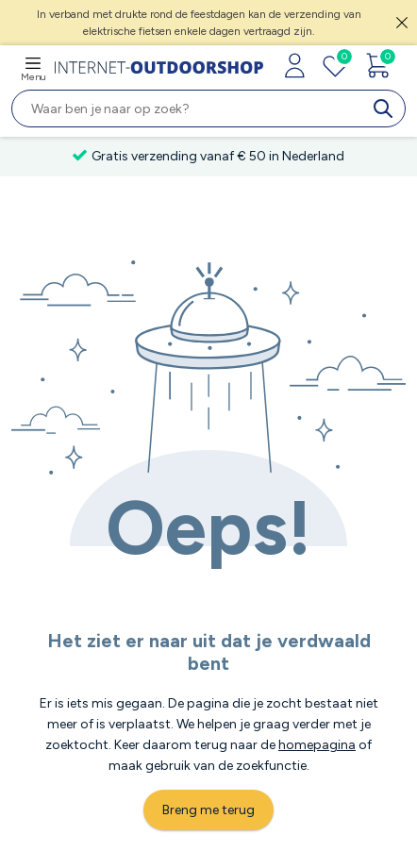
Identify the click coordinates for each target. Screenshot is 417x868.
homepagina (317, 745)
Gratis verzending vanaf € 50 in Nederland (208, 157)
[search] (387, 108)
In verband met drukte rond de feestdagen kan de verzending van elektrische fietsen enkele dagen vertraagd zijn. (199, 23)
